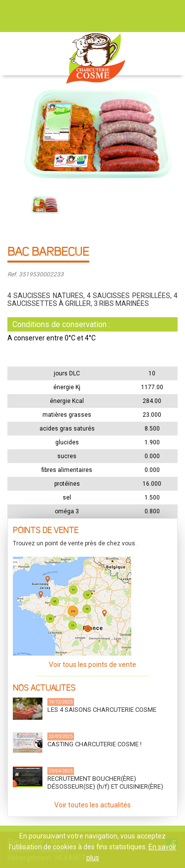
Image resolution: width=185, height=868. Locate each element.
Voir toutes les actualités (92, 805)
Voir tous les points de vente (92, 665)
